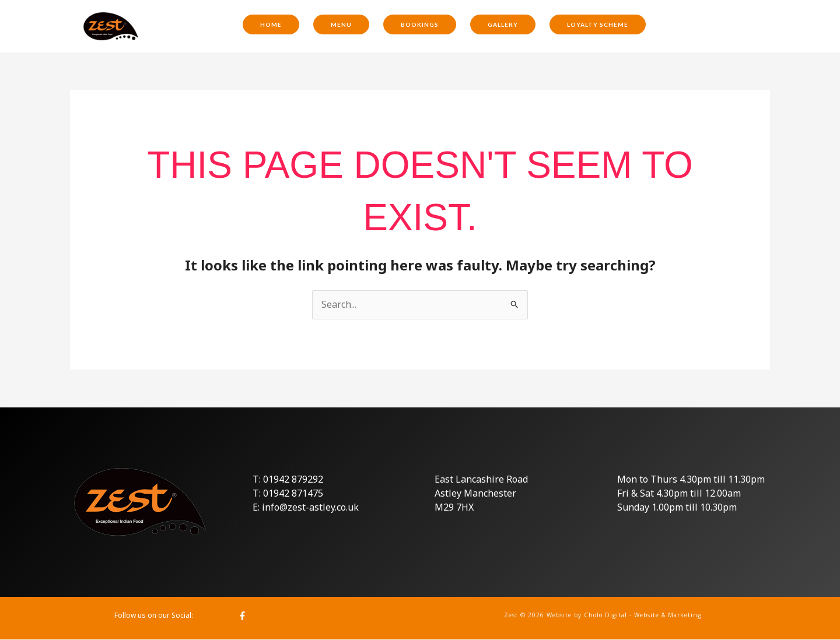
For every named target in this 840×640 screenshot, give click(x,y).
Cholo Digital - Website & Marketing (643, 615)
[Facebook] (242, 616)
